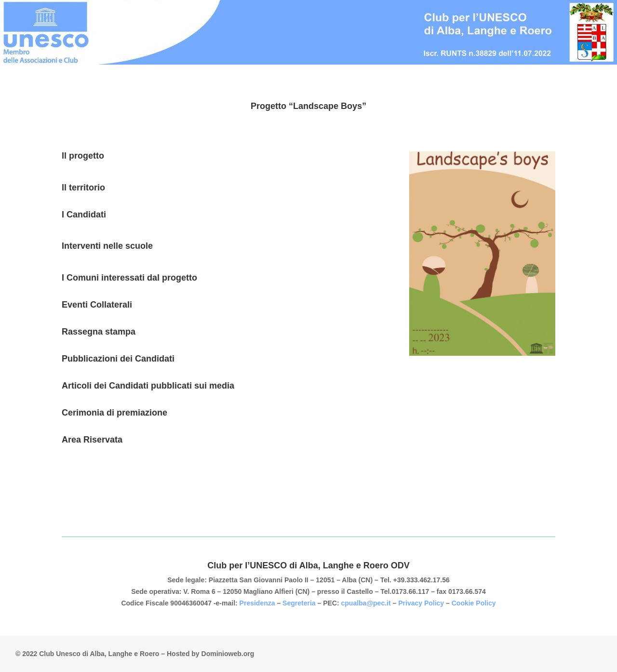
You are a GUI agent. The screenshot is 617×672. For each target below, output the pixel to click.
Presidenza (258, 603)
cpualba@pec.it (366, 603)
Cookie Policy (474, 603)
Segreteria (300, 603)
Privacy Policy (421, 603)
